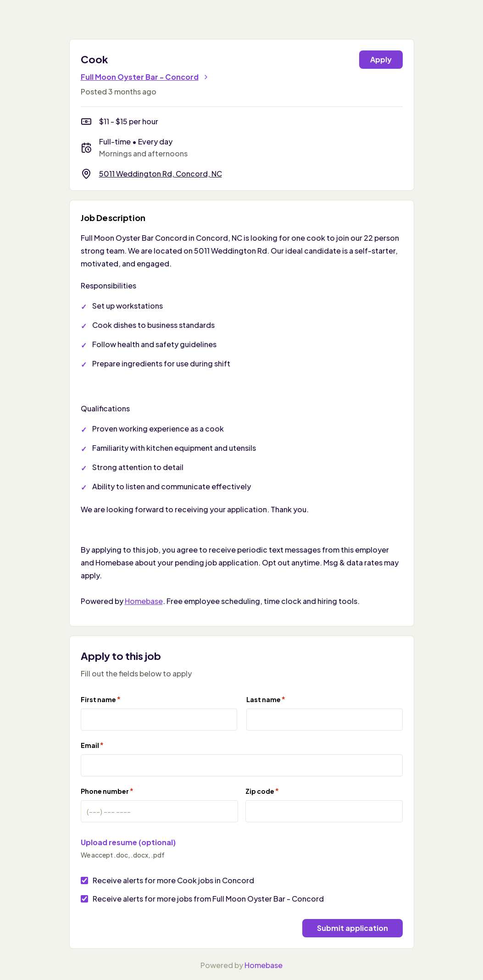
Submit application (353, 928)
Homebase (144, 601)
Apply (381, 59)
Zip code (262, 791)
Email (92, 745)
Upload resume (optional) (128, 842)
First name (101, 699)
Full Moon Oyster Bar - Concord (145, 77)
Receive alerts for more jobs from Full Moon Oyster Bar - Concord (208, 899)
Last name (266, 699)
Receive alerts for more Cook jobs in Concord (173, 880)
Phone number (107, 791)
